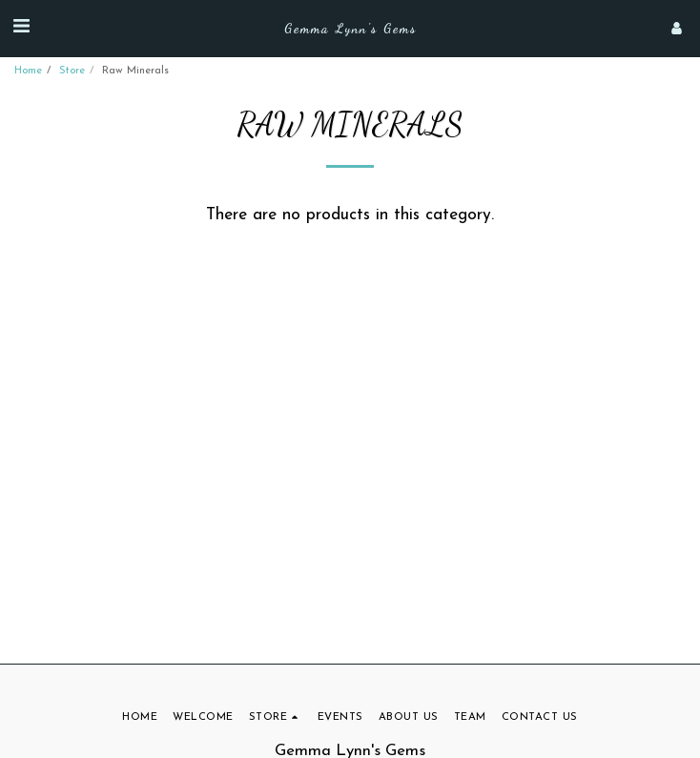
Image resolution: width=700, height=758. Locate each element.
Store (72, 71)
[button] (21, 28)
